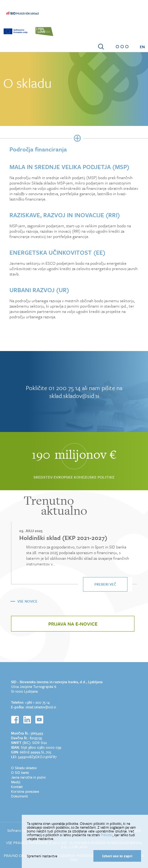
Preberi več (105, 584)
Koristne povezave (25, 791)
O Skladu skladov (24, 768)
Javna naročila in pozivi (28, 777)
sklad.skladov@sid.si (41, 707)
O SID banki (20, 772)
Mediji (16, 782)
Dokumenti (20, 796)
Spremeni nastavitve (42, 856)
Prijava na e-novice (73, 624)
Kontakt (17, 787)
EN (142, 47)
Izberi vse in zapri (117, 856)
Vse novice (27, 601)
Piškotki (107, 835)
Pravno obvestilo (21, 855)
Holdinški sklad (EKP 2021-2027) (63, 538)
